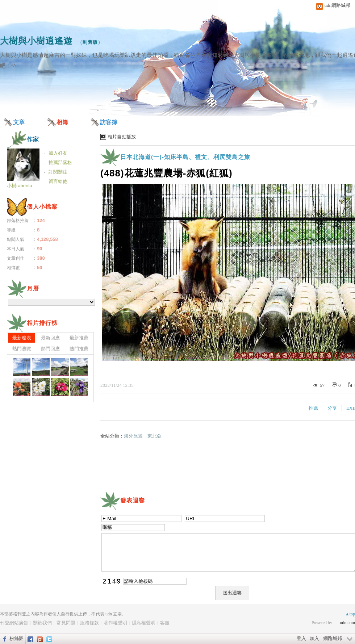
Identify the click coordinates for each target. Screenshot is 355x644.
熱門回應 (50, 349)
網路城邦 (333, 638)
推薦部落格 (60, 162)
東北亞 (154, 436)
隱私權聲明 (144, 623)
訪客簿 (109, 122)
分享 (332, 408)
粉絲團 (16, 638)
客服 (165, 623)
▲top (350, 614)
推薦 (313, 408)
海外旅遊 (133, 436)
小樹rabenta (20, 186)
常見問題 (66, 623)
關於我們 (42, 623)
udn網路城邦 (338, 5)
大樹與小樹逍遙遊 (36, 41)
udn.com (347, 623)
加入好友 (58, 153)
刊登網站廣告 (14, 623)
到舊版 (90, 42)
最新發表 (22, 338)
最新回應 (50, 338)
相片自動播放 (122, 137)
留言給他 (58, 181)
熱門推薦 (79, 349)
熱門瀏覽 (22, 349)
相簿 (62, 122)
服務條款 (89, 623)
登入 (301, 638)
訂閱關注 (58, 172)
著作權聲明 (115, 623)
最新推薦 (79, 338)
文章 (19, 122)
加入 (314, 638)
